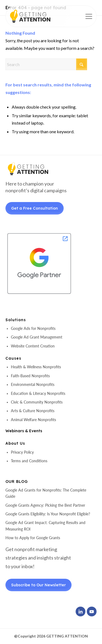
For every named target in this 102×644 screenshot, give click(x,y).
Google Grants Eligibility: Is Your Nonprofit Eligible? (48, 514)
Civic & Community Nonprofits (37, 402)
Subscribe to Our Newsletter (38, 585)
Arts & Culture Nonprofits (33, 411)
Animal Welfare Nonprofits (33, 420)
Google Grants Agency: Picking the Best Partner (45, 505)
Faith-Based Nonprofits (30, 376)
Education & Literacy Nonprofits (38, 393)
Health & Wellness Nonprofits (36, 367)
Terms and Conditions (29, 461)
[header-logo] (40, 16)
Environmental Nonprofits (33, 384)
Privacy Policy (22, 452)
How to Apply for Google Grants (33, 538)
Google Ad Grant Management (37, 337)
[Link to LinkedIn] (81, 612)
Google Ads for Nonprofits (33, 328)
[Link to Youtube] (92, 612)
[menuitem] (86, 16)
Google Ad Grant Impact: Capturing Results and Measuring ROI (45, 526)
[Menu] (86, 16)
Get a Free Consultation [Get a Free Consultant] (35, 208)
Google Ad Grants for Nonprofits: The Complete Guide (46, 493)
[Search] (46, 64)
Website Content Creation (33, 346)
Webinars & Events (24, 431)
